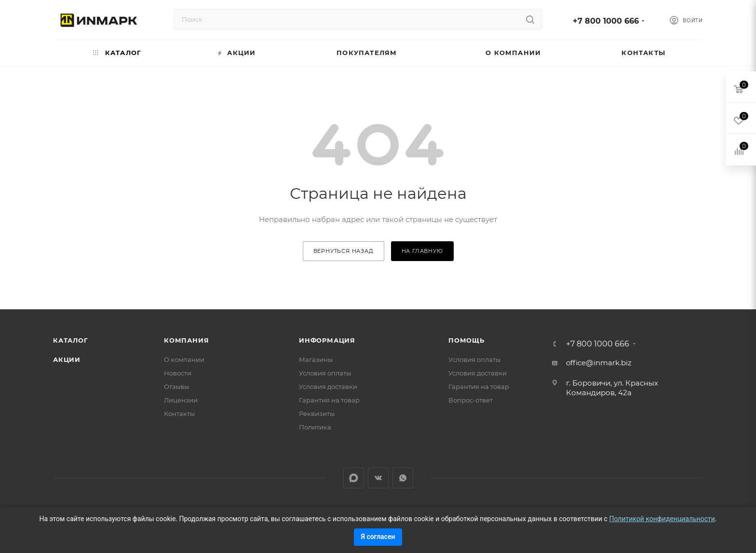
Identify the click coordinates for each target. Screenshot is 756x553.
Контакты (179, 414)
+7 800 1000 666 (606, 21)
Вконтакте (378, 478)
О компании (184, 359)
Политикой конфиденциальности (662, 519)
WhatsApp (403, 478)
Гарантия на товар (329, 400)
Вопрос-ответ (471, 400)
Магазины (316, 359)
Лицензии (181, 400)
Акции (67, 359)
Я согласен (378, 537)
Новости (178, 373)
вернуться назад (344, 251)
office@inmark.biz (599, 363)
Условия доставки (328, 387)
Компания (186, 340)
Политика (315, 427)
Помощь (466, 340)
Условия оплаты (325, 373)
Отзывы (176, 387)
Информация (327, 340)
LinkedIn (354, 478)
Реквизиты (317, 414)
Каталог (71, 340)
